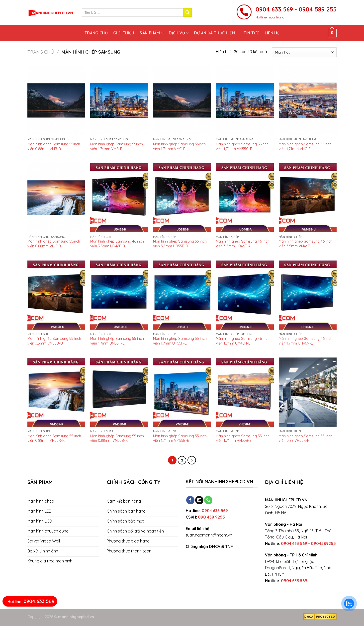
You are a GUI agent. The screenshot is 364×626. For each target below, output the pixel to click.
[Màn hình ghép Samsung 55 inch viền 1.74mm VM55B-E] (182, 392)
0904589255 (323, 543)
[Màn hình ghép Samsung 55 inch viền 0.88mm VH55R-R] (56, 392)
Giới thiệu (124, 33)
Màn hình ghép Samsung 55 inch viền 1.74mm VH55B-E (243, 438)
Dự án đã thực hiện (216, 33)
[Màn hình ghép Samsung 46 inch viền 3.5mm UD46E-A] (245, 198)
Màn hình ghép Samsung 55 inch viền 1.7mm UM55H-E (117, 341)
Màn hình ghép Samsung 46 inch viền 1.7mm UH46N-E (306, 341)
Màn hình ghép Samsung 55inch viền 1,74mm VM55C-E (242, 146)
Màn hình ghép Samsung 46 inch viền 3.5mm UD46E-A (243, 243)
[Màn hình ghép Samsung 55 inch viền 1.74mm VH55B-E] (245, 392)
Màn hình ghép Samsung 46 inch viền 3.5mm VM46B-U (306, 243)
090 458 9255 (211, 517)
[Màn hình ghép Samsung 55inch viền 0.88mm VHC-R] (56, 198)
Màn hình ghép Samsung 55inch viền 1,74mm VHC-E (305, 146)
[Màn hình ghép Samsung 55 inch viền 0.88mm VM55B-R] (119, 392)
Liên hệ (272, 33)
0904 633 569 (215, 511)
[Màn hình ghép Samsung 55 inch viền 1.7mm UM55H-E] (119, 295)
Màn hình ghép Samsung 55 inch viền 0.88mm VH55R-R (54, 438)
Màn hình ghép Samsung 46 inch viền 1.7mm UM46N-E (243, 341)
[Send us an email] (199, 500)
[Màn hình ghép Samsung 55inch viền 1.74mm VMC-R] (182, 101)
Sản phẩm (151, 33)
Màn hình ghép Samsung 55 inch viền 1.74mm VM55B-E (180, 438)
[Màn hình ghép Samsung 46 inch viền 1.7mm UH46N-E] (308, 295)
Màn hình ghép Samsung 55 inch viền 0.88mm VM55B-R (117, 438)
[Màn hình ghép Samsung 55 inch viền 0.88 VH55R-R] (308, 392)
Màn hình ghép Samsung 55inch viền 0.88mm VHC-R (54, 243)
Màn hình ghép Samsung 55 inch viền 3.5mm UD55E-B (180, 243)
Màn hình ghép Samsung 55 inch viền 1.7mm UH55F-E (180, 341)
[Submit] (187, 12)
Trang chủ (96, 33)
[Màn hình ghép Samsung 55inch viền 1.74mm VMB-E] (119, 101)
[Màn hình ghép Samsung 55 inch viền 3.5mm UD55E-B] (182, 198)
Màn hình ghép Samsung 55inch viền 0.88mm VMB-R (54, 146)
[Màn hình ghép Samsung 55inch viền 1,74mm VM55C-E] (245, 101)
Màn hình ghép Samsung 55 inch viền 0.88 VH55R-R (306, 438)
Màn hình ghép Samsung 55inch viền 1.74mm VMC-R (179, 146)
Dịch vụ (179, 33)
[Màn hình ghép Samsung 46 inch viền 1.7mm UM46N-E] (245, 295)
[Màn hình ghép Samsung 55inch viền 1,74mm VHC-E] (308, 101)
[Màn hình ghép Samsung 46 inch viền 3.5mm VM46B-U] (308, 198)
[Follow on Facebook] (190, 500)
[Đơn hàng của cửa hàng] (304, 52)
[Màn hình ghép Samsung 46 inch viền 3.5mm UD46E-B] (119, 198)
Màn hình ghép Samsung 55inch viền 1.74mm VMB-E (117, 146)
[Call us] (208, 500)
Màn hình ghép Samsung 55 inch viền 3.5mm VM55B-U (54, 341)
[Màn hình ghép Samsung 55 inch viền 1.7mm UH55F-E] (182, 295)
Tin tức (251, 33)
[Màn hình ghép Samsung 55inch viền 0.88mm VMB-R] (56, 101)
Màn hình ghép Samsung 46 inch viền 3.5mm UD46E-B (117, 243)
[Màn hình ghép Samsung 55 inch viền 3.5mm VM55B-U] (56, 295)
